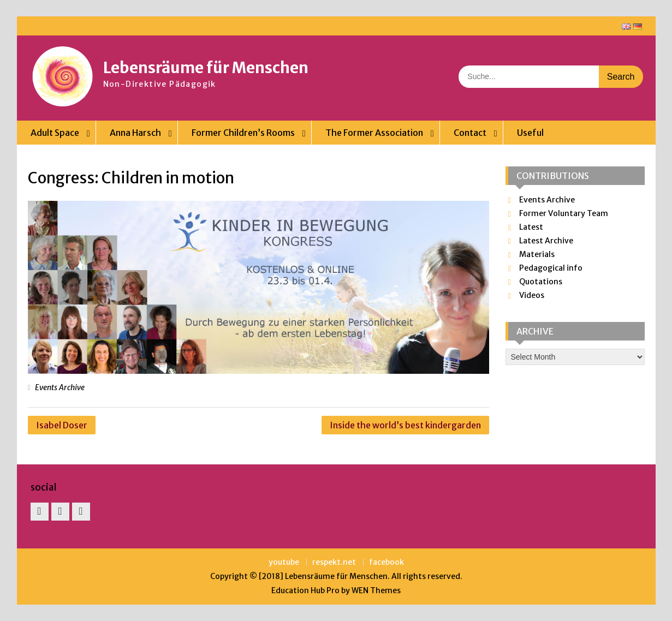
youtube (284, 562)
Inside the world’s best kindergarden (405, 425)
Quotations (541, 282)
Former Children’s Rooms (243, 133)
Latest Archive (546, 241)
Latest (531, 227)
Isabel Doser (62, 425)
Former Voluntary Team (564, 213)
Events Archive (60, 387)
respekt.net (334, 562)
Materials (537, 254)
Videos (532, 295)
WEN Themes (376, 590)
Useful (530, 133)
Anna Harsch (135, 133)
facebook (386, 562)
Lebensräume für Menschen (206, 68)
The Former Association (374, 133)
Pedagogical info (551, 268)
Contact (470, 133)
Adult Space (55, 133)
